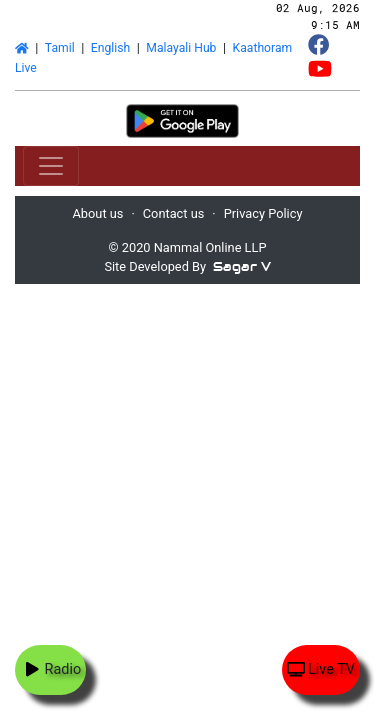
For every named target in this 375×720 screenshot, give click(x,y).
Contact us (174, 213)
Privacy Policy (263, 213)
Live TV (321, 669)
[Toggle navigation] (51, 166)
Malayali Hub (181, 48)
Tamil (60, 48)
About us (98, 213)
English (110, 48)
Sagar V (242, 266)
